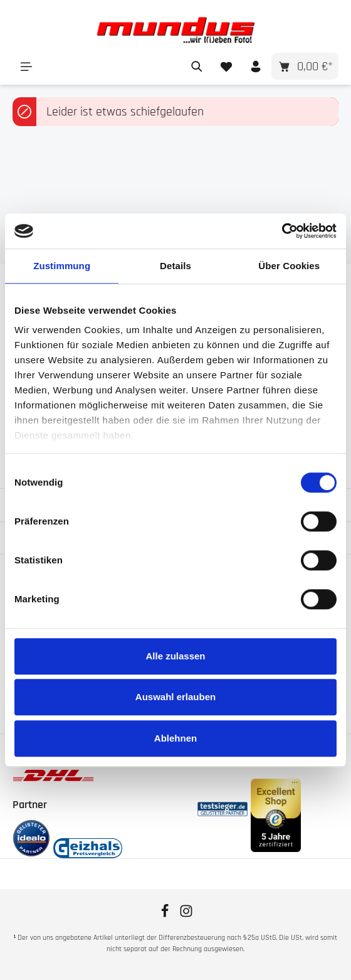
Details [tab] (175, 266)
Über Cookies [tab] (289, 266)
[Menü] (26, 66)
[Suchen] (196, 66)
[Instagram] (186, 915)
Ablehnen (175, 738)
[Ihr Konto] (255, 66)
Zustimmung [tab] (62, 266)
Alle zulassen (175, 656)
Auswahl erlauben (175, 697)
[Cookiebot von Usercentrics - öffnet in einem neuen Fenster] (282, 231)
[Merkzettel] (226, 66)
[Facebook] (166, 915)
